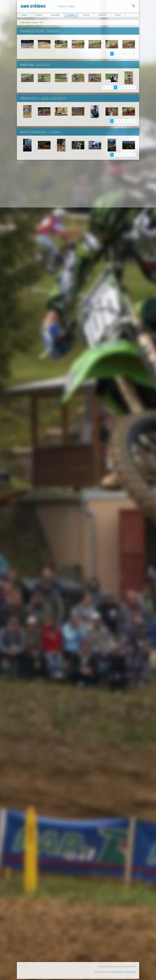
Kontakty (102, 16)
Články (24, 16)
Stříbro (39, 16)
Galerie (71, 16)
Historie (86, 16)
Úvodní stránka (25, 24)
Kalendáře (55, 16)
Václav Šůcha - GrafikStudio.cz (124, 973)
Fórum (118, 16)
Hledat (134, 6)
